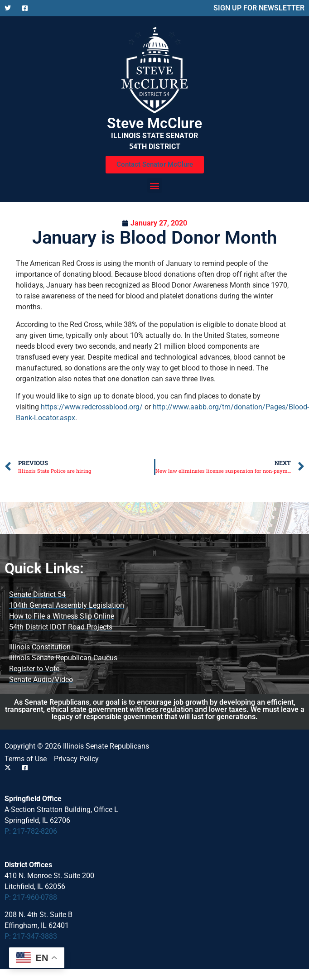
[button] (155, 185)
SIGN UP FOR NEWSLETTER (259, 8)
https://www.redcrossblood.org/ (92, 407)
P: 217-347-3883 (31, 936)
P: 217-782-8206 (31, 831)
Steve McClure (154, 123)
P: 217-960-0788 (31, 897)
